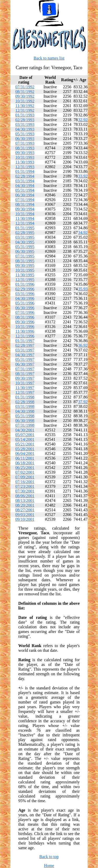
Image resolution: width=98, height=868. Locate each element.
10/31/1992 (25, 101)
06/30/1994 (25, 195)
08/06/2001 (25, 496)
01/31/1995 (25, 228)
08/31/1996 (25, 317)
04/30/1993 (25, 129)
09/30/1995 (25, 265)
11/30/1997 (25, 388)
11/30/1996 (25, 331)
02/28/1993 (25, 120)
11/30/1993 (25, 162)
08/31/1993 (25, 148)
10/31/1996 (25, 327)
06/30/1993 (25, 139)
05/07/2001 (25, 435)
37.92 (83, 402)
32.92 (83, 120)
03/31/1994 (25, 181)
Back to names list (49, 58)
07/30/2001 (25, 491)
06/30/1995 (25, 251)
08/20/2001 (25, 505)
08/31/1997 (25, 374)
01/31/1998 (25, 397)
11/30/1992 (25, 106)
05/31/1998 (25, 416)
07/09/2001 (25, 477)
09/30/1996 (25, 322)
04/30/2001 (25, 430)
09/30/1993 (25, 153)
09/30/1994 (25, 209)
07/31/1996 (25, 312)
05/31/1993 (25, 134)
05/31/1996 (25, 303)
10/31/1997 (25, 383)
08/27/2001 (25, 510)
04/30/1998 (25, 411)
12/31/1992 (25, 110)
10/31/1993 (25, 157)
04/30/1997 (25, 355)
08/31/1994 (25, 204)
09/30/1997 (25, 378)
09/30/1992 (25, 96)
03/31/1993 (25, 124)
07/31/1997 (25, 369)
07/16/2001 (25, 482)
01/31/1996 (25, 284)
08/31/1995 (25, 261)
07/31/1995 (25, 256)
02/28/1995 (25, 233)
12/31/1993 (25, 167)
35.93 (83, 289)
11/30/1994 (25, 218)
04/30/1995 (25, 242)
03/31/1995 (25, 237)
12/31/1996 (25, 336)
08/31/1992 (25, 92)
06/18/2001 (25, 463)
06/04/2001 (25, 453)
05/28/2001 (25, 449)
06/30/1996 (25, 308)
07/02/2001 (25, 472)
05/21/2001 (25, 444)
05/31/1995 (25, 247)
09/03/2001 (25, 515)
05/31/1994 (25, 190)
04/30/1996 (25, 298)
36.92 (83, 345)
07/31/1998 (25, 425)
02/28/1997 (25, 345)
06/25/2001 (25, 468)
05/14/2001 (25, 439)
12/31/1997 (25, 392)
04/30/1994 (25, 186)
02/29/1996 (25, 289)
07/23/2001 (25, 486)
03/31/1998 (25, 406)
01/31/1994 (25, 171)
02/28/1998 (25, 402)
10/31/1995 (25, 270)
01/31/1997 (25, 341)
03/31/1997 (25, 350)
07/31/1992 (25, 87)
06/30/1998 (25, 421)
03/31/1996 (25, 294)
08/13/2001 (25, 500)
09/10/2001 (25, 519)
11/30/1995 (25, 275)
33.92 (83, 176)
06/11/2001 (25, 458)
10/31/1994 (25, 214)
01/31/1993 (25, 115)
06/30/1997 (25, 364)
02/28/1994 (25, 176)
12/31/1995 (25, 280)
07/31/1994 (25, 200)
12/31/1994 (25, 223)
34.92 (83, 233)
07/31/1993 (25, 143)
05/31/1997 (25, 359)
